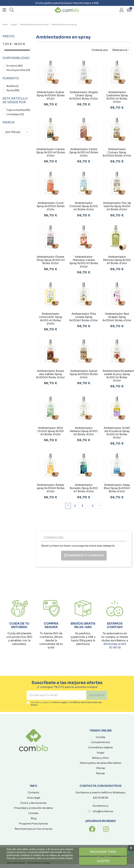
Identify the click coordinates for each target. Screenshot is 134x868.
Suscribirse (97, 695)
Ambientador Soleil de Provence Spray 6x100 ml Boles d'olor (117, 433)
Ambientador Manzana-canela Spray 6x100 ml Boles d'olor (84, 262)
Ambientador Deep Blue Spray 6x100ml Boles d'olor (117, 488)
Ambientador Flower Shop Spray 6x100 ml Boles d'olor (51, 260)
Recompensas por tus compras (33, 829)
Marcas (100, 773)
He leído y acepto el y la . (66, 704)
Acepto (103, 861)
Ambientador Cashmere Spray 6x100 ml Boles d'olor (117, 97)
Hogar (101, 753)
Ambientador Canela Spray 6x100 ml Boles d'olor (51, 152)
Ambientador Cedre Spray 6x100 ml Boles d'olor (84, 152)
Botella (12, 86)
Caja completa (18, 110)
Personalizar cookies (39, 863)
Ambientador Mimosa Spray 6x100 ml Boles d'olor (117, 260)
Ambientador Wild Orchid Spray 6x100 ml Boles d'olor (51, 431)
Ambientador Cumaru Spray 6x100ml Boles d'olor (117, 152)
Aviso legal (34, 798)
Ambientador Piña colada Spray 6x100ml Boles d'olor (84, 317)
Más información (16, 863)
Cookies (33, 813)
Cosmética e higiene (100, 747)
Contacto (33, 793)
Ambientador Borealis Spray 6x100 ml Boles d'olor (84, 488)
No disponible (18, 70)
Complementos (100, 742)
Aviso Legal (60, 702)
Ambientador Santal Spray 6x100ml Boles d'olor (84, 374)
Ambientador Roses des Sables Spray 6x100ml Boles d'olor (51, 374)
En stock (14, 66)
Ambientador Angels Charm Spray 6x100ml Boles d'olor (84, 95)
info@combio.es (103, 811)
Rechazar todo (103, 852)
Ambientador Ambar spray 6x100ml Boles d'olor (51, 488)
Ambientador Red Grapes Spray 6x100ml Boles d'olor (117, 317)
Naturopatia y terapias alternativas (100, 763)
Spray (13, 90)
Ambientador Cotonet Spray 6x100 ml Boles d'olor (84, 206)
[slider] (4, 50)
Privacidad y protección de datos (33, 808)
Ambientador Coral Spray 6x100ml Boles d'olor (51, 206)
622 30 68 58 (101, 798)
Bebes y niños (100, 758)
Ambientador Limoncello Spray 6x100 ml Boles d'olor (51, 319)
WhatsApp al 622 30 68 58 (115, 646)
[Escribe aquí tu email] (56, 695)
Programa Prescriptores (33, 824)
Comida (100, 737)
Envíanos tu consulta (84, 555)
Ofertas (101, 768)
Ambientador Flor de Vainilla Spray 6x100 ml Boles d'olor (117, 206)
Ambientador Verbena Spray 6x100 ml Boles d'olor (84, 431)
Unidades (15, 114)
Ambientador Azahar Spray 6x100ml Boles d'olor (51, 95)
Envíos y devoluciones (33, 803)
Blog (34, 818)
